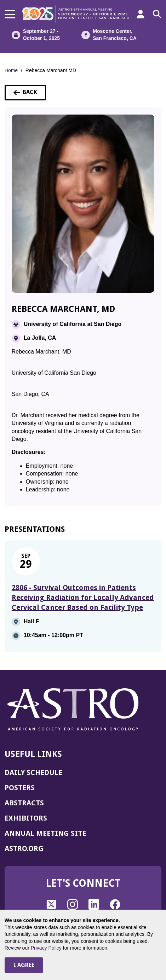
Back (30, 94)
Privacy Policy (46, 948)
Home (11, 70)
